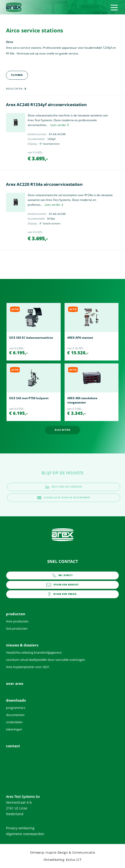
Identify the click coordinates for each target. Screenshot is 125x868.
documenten (15, 715)
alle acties (62, 430)
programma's (16, 708)
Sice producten (17, 628)
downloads (16, 700)
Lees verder (60, 125)
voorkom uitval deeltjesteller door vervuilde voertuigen (46, 660)
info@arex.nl (62, 585)
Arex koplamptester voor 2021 (28, 667)
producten (16, 614)
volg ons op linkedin (64, 487)
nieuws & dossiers (22, 645)
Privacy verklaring (20, 828)
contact (62, 594)
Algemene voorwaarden (25, 834)
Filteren (17, 75)
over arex (15, 683)
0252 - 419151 (62, 576)
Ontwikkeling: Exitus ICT (63, 860)
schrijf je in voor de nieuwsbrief (64, 498)
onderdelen (14, 722)
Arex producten (17, 621)
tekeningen (14, 729)
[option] (34, 332)
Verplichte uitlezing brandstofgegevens (34, 652)
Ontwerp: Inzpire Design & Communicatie (63, 852)
